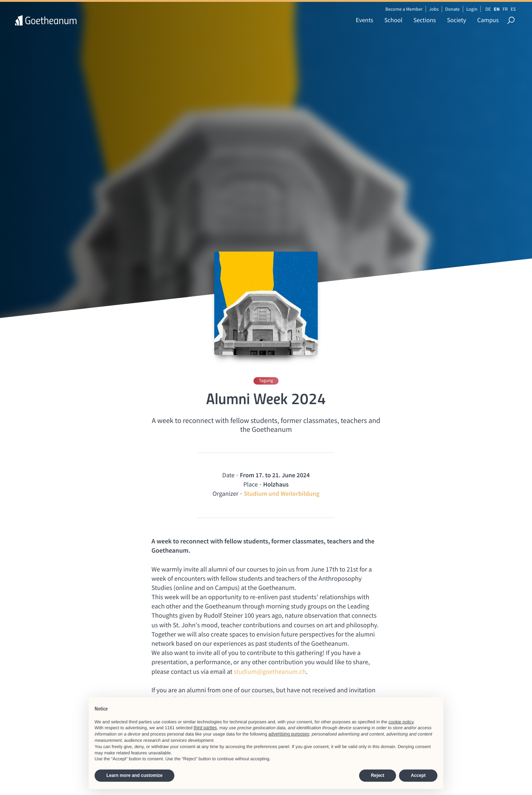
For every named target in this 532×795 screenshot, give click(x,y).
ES (513, 9)
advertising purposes (289, 734)
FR (505, 9)
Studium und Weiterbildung (282, 494)
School (393, 20)
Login (472, 9)
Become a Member (404, 9)
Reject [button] (378, 775)
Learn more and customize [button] (134, 775)
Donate (452, 9)
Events (364, 20)
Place (251, 484)
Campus (488, 20)
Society (457, 20)
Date (229, 475)
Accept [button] (418, 775)
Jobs (434, 9)
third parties (205, 728)
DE (488, 9)
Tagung (266, 381)
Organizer (225, 494)
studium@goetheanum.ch (270, 671)
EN (497, 9)
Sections (425, 20)
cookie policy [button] (401, 722)
